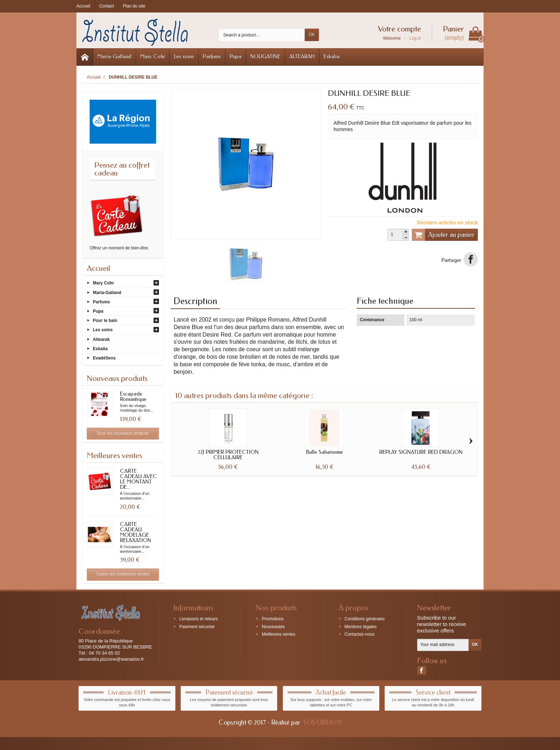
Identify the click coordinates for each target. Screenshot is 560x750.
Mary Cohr (153, 56)
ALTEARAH (302, 56)
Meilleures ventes (278, 634)
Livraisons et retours (199, 619)
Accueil (99, 268)
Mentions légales (361, 626)
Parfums (212, 56)
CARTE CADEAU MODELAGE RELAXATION (136, 532)
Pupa (236, 56)
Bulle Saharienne (324, 452)
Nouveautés (273, 626)
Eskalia (332, 56)
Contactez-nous (360, 634)
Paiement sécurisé (197, 626)
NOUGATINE (265, 56)
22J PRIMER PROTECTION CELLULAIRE (228, 455)
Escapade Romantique (133, 396)
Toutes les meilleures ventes (123, 574)
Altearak (101, 339)
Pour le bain (105, 321)
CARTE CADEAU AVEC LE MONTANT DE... (139, 479)
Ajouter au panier (443, 235)
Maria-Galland (114, 56)
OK (312, 35)
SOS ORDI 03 (322, 722)
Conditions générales (365, 619)
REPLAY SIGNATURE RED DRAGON (421, 452)
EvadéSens (104, 358)
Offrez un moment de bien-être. (119, 248)
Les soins (184, 56)
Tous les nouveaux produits (123, 433)
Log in (415, 38)
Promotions (273, 619)
